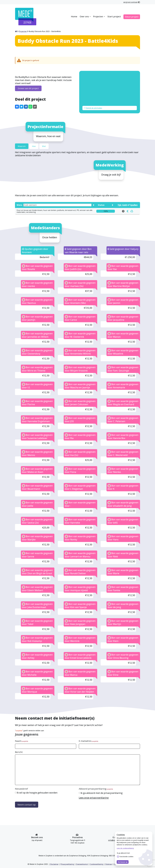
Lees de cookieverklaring (125, 848)
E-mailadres (88, 741)
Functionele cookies (125, 857)
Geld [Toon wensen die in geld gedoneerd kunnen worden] (125, 205)
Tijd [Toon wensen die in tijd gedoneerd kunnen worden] (119, 205)
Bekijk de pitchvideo (93, 108)
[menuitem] (74, 17)
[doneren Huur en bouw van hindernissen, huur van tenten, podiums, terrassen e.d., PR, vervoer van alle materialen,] (127, 211)
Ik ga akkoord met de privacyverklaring (102, 793)
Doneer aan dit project (28, 88)
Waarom (22, 146)
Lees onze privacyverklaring (94, 798)
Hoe (34, 146)
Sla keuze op (123, 862)
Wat (44, 146)
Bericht (19, 752)
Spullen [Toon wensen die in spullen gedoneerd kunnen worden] (134, 205)
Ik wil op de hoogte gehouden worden (37, 793)
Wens (54, 205)
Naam (21, 741)
